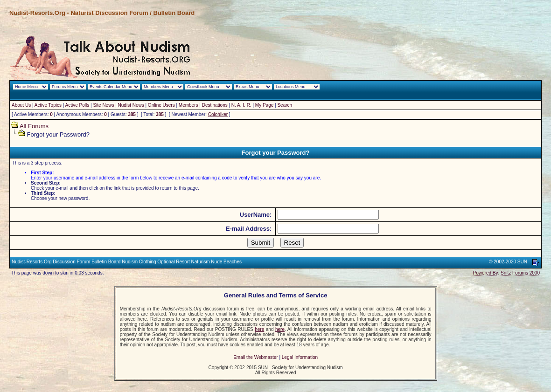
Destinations (215, 105)
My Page (264, 105)
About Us (21, 105)
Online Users (161, 105)
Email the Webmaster (255, 357)
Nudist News (131, 105)
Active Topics (48, 105)
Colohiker (218, 114)
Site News (103, 105)
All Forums (34, 126)
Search (285, 105)
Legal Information (300, 357)
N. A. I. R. (241, 105)
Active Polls (77, 105)
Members (188, 105)
